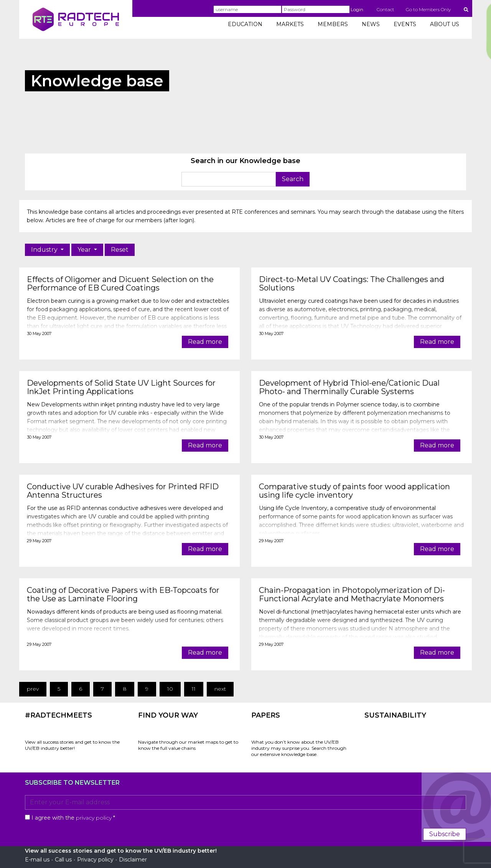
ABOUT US (445, 24)
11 (194, 689)
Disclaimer (133, 860)
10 (170, 689)
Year (85, 250)
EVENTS (405, 24)
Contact (386, 9)
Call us (63, 860)
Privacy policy (95, 860)
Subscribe (445, 834)
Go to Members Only (428, 9)
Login (357, 9)
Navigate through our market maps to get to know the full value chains (188, 745)
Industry (45, 250)
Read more (205, 342)
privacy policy (94, 818)
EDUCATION (245, 24)
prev (33, 689)
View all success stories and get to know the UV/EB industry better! (72, 745)
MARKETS (290, 24)
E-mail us (37, 860)
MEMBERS (333, 24)
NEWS (371, 24)
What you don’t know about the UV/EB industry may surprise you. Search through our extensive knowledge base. (299, 748)
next (220, 689)
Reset (120, 250)
